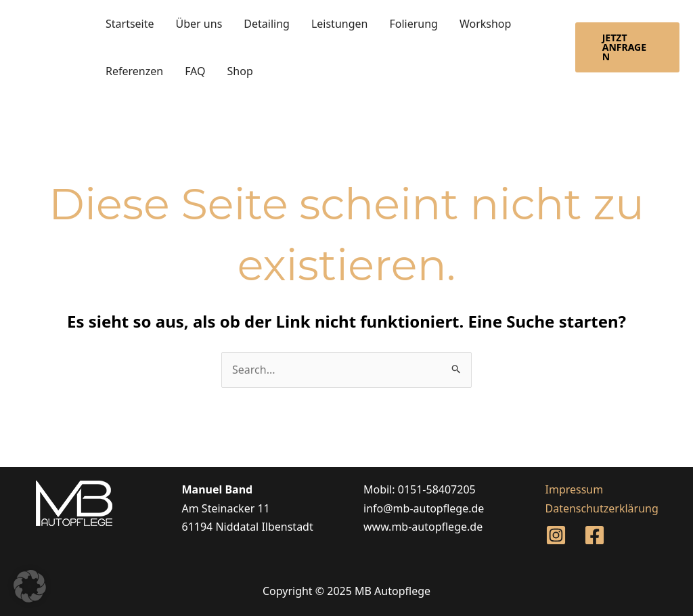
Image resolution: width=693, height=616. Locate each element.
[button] (627, 47)
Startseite (130, 24)
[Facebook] (595, 535)
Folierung (413, 24)
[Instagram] (556, 535)
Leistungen (340, 24)
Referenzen (134, 71)
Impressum (575, 489)
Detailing (267, 24)
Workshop (485, 24)
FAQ (195, 71)
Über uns (199, 24)
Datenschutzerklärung (602, 508)
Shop (240, 71)
